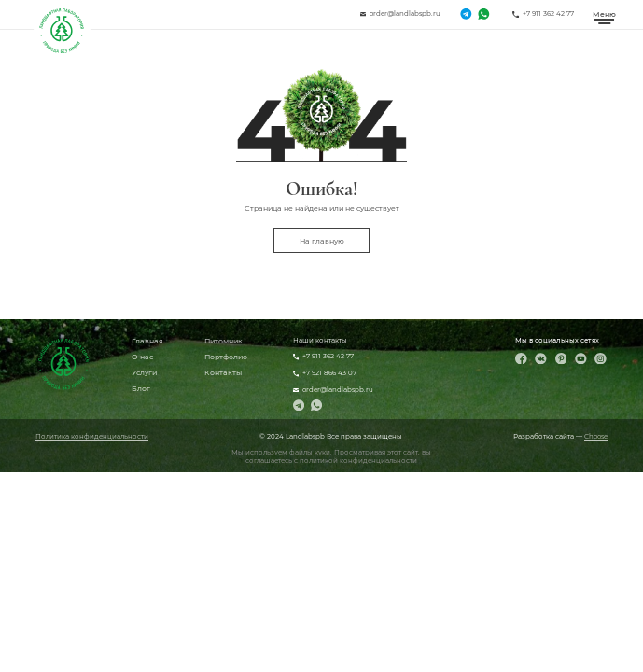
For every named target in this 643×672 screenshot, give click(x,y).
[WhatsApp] (483, 14)
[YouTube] (581, 359)
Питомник (224, 341)
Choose (596, 436)
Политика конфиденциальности (92, 436)
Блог (141, 388)
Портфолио (226, 357)
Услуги (144, 372)
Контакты (223, 372)
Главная (147, 341)
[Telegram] (466, 14)
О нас (142, 357)
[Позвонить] (543, 14)
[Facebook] (521, 359)
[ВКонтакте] (541, 359)
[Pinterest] (561, 359)
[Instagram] (601, 359)
